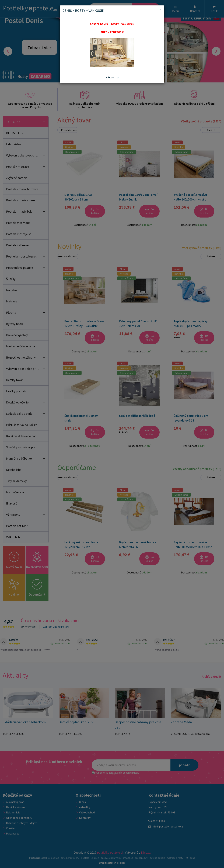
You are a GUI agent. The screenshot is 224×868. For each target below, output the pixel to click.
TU (117, 77)
